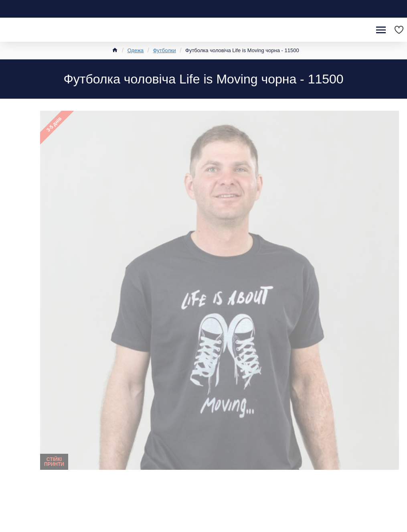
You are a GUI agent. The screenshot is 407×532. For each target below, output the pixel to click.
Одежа (136, 50)
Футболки (164, 50)
